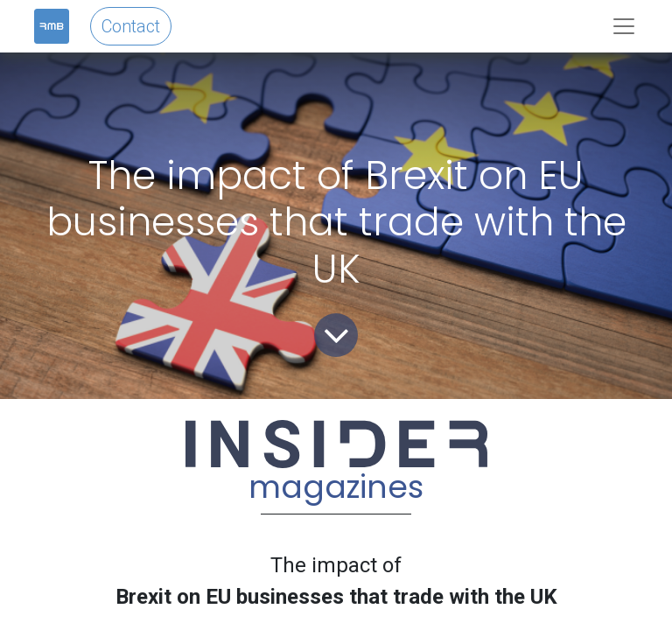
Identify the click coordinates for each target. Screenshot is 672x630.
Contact (131, 26)
